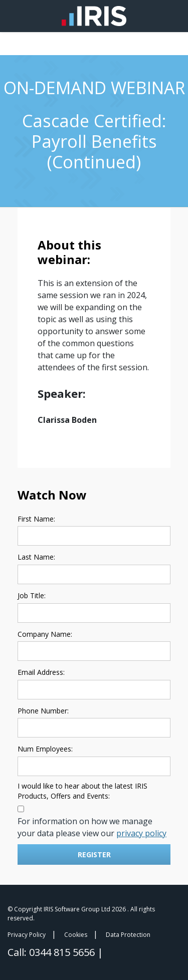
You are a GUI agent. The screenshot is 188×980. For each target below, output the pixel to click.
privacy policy (141, 833)
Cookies (76, 935)
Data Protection (128, 935)
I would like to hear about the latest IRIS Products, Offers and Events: (82, 791)
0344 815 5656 (63, 952)
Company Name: (45, 634)
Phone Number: (43, 711)
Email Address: (41, 672)
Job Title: (32, 595)
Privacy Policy (27, 935)
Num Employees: (45, 749)
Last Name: (36, 557)
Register (94, 854)
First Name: (36, 519)
